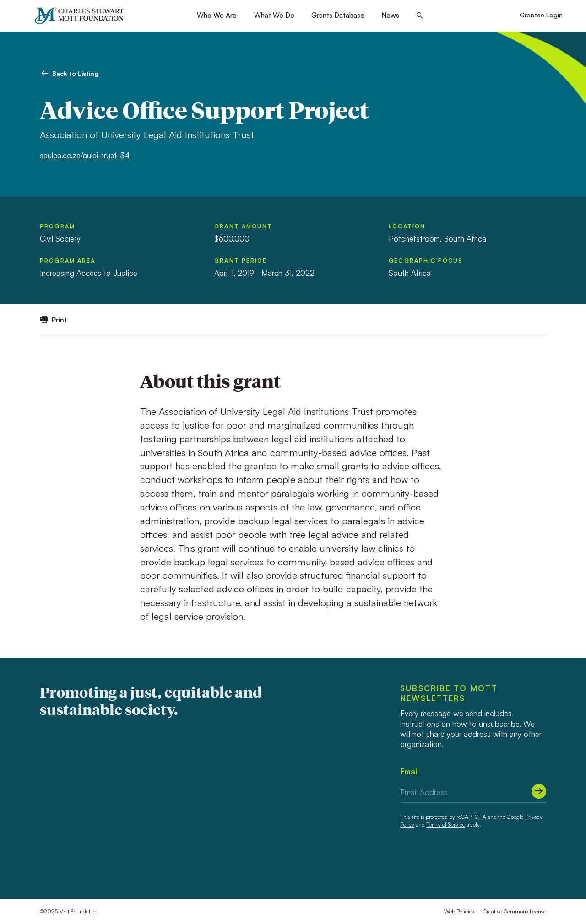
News (390, 15)
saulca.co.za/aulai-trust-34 (85, 155)
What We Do (274, 15)
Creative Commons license (515, 911)
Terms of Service (446, 825)
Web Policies (459, 911)
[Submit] (539, 791)
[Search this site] (420, 16)
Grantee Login (541, 15)
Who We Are (217, 15)
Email (410, 771)
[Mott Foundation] (83, 16)
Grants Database (338, 15)
